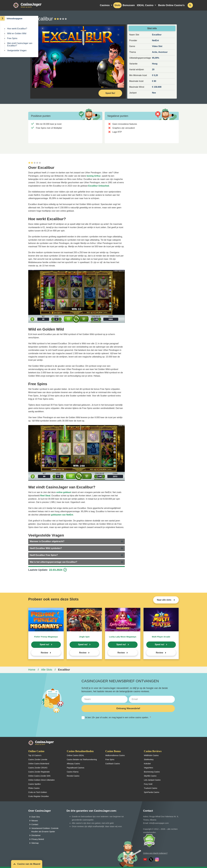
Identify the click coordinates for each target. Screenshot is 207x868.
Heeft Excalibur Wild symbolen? (46, 548)
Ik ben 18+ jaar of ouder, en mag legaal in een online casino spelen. (116, 718)
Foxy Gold (148, 784)
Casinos (105, 5)
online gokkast (64, 492)
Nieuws (35, 821)
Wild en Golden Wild (17, 33)
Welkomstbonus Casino (115, 755)
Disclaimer (36, 835)
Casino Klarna (73, 772)
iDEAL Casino (145, 5)
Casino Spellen (34, 784)
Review (44, 653)
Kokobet (147, 764)
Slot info (152, 28)
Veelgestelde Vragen (17, 50)
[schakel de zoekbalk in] (190, 5)
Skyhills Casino (150, 776)
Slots (117, 5)
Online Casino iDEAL (76, 755)
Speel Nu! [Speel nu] (110, 93)
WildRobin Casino (151, 755)
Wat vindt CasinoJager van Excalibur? (20, 44)
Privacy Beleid (38, 839)
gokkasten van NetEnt (62, 515)
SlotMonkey (149, 759)
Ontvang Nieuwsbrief (128, 708)
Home (32, 670)
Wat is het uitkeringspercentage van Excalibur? (53, 562)
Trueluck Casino (151, 788)
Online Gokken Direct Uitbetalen (41, 780)
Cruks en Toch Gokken (38, 792)
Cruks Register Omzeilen (39, 796)
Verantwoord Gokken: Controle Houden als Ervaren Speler (45, 830)
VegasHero (148, 768)
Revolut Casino (73, 776)
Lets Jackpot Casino (152, 780)
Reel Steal (45, 496)
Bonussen (129, 5)
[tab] (77, 541)
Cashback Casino (113, 764)
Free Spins (12, 38)
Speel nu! (44, 644)
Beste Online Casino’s (171, 5)
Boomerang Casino (152, 772)
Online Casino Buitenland (39, 764)
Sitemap (35, 843)
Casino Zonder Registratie (39, 772)
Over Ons (36, 817)
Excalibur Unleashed (99, 186)
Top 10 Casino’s (35, 755)
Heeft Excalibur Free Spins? (44, 555)
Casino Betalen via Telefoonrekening (82, 759)
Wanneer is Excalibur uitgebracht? (47, 541)
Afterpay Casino (73, 764)
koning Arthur (94, 176)
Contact (35, 824)
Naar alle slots (164, 600)
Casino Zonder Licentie (38, 759)
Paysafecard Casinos (76, 768)
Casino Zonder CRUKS (38, 768)
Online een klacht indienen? (155, 853)
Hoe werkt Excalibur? (17, 29)
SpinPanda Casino (152, 792)
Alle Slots (47, 670)
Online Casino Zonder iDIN (39, 776)
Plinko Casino (34, 788)
